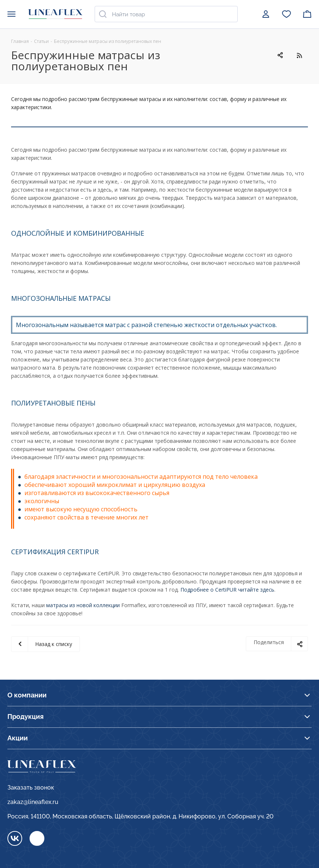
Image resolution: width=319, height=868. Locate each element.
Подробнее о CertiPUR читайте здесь (227, 590)
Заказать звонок (31, 788)
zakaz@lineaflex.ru (33, 802)
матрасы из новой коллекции (83, 605)
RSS (299, 55)
